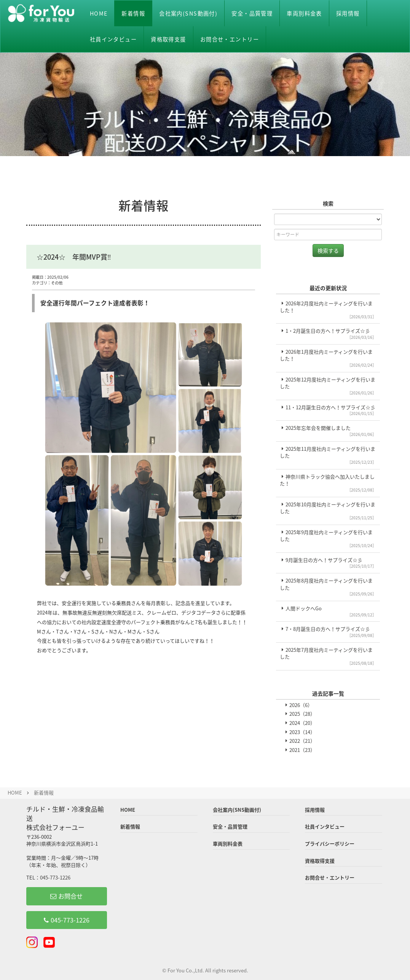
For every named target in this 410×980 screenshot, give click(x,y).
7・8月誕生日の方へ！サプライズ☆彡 (328, 632)
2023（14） (302, 732)
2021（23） (302, 750)
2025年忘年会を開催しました (328, 431)
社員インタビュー (113, 39)
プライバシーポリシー (330, 844)
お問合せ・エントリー (230, 39)
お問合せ (66, 896)
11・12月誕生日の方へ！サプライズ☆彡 (328, 410)
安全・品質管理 (252, 13)
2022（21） (302, 741)
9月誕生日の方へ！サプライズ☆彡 (328, 563)
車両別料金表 (304, 13)
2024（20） (302, 723)
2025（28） (302, 714)
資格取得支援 (168, 39)
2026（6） (301, 705)
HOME (99, 13)
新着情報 (133, 13)
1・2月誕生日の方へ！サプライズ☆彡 (328, 334)
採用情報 (348, 13)
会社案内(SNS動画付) (188, 13)
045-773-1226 (55, 877)
